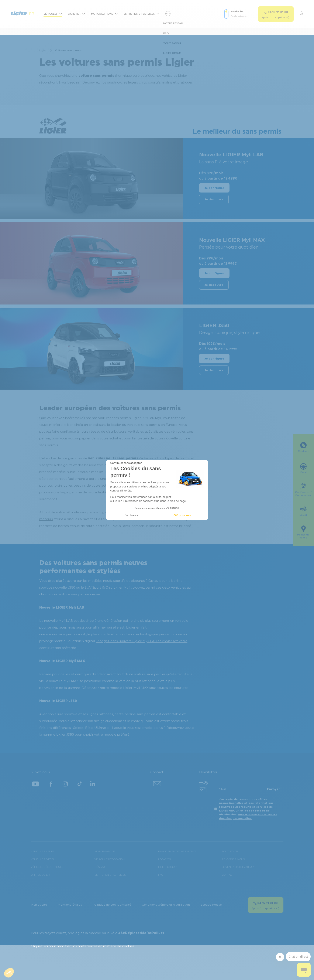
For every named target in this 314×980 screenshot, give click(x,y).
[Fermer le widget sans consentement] (126, 463)
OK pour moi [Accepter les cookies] (182, 515)
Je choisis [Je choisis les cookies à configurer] (131, 515)
